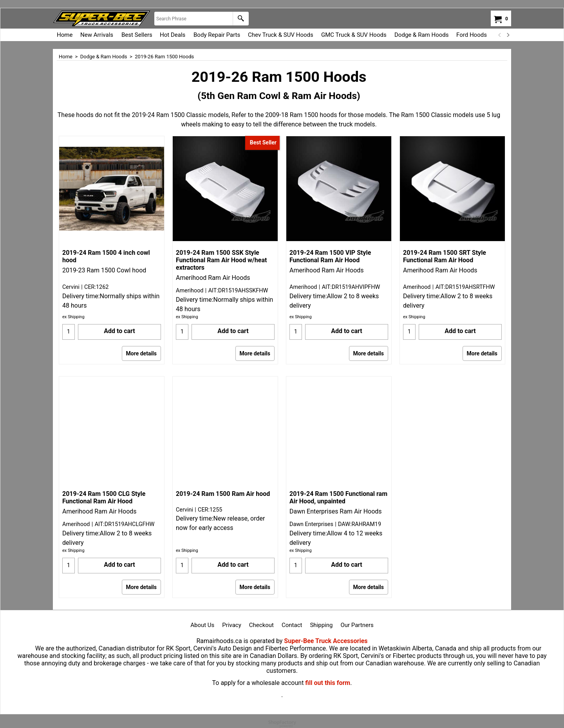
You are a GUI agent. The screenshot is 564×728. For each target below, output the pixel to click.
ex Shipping (73, 317)
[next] (508, 35)
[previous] (500, 35)
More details (141, 353)
